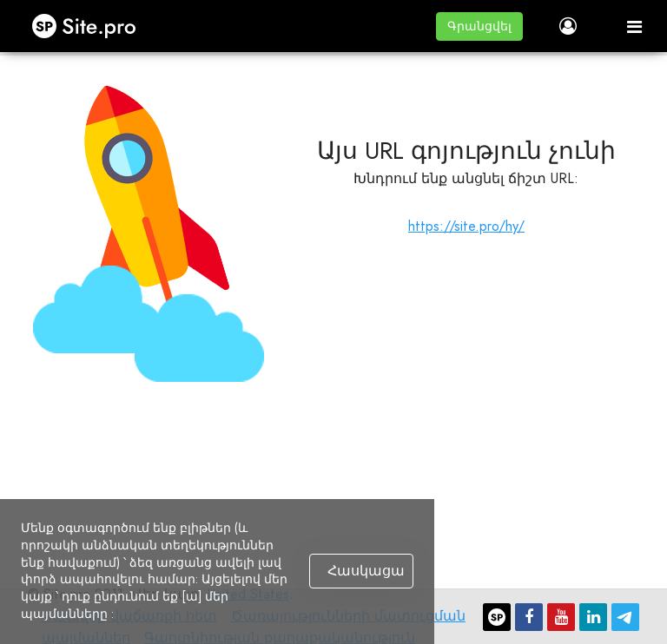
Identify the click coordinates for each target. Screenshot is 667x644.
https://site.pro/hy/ (466, 226)
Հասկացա (366, 572)
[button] (479, 26)
